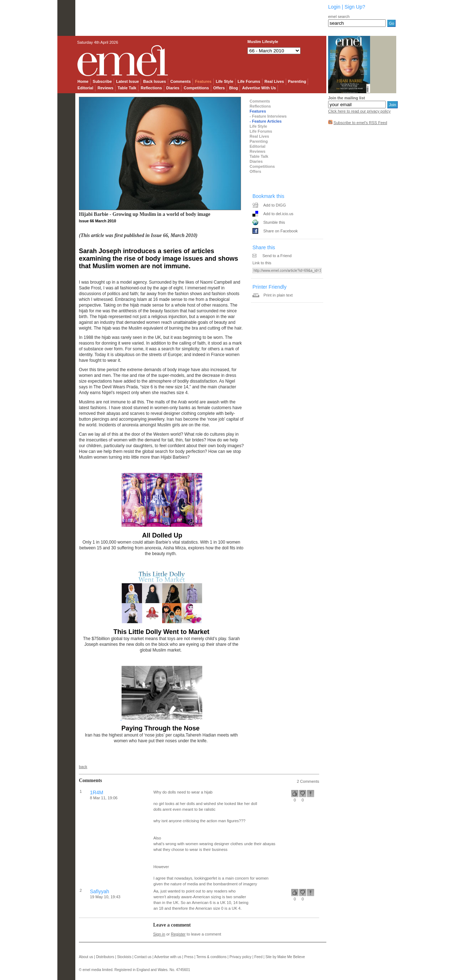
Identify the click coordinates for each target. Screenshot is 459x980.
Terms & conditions (211, 957)
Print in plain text (278, 295)
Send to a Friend (277, 256)
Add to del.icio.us (278, 214)
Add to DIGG (275, 205)
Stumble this (274, 222)
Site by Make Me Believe (285, 957)
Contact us (143, 957)
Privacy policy (240, 957)
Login (334, 7)
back (83, 767)
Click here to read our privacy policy (359, 111)
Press (189, 957)
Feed (258, 957)
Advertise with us (168, 957)
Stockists (124, 957)
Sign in (159, 934)
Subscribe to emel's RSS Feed (360, 123)
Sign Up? (355, 7)
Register (178, 934)
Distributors (105, 957)
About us (86, 957)
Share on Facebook (280, 231)
